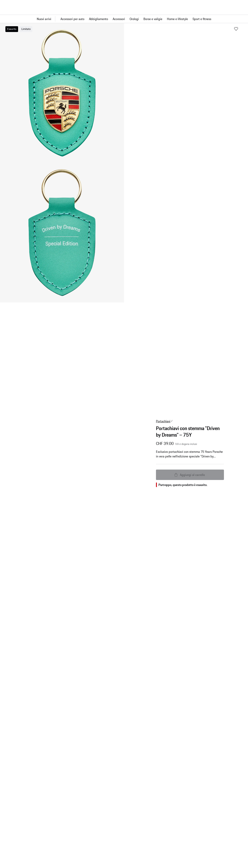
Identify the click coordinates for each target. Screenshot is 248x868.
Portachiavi (163, 421)
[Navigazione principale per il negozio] (124, 19)
